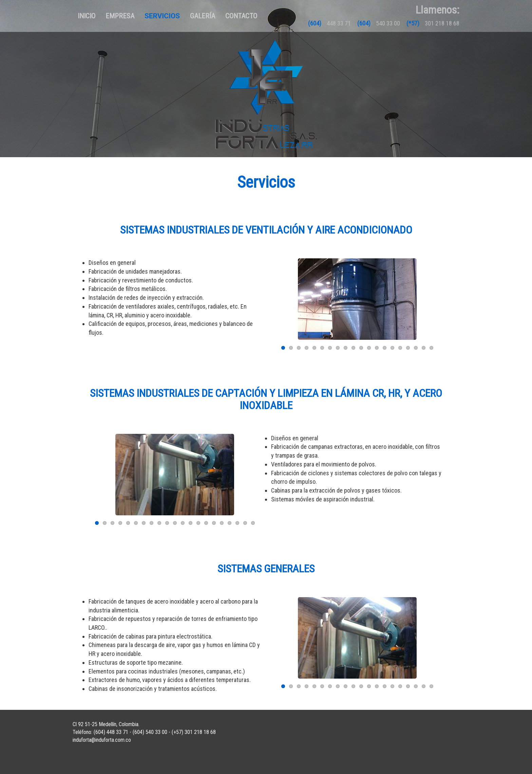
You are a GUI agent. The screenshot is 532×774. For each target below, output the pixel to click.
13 (377, 348)
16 (400, 348)
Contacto (241, 16)
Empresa (120, 16)
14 (385, 348)
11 (361, 348)
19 (424, 348)
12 (369, 348)
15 (392, 348)
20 (431, 348)
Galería (203, 16)
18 (416, 348)
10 (353, 348)
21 (253, 523)
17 (408, 348)
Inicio (89, 16)
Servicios (162, 16)
